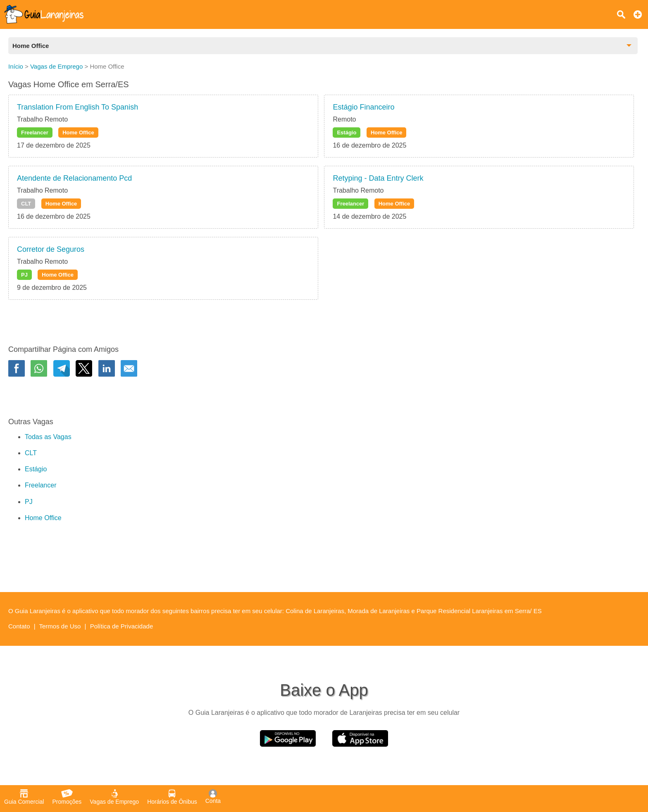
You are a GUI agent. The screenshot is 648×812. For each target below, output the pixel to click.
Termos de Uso (60, 626)
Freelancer (35, 133)
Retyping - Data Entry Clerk (378, 178)
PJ (24, 275)
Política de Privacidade (122, 626)
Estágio (347, 133)
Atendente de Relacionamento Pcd (74, 178)
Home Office (78, 133)
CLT (26, 204)
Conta (213, 797)
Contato (19, 626)
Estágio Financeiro (363, 107)
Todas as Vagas (48, 437)
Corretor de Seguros (51, 249)
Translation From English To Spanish (77, 107)
